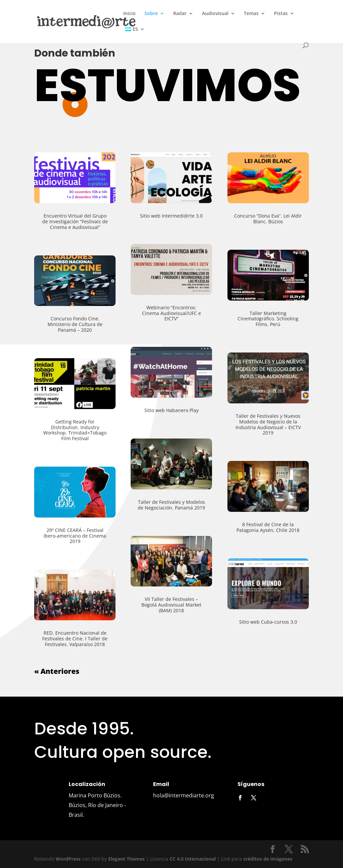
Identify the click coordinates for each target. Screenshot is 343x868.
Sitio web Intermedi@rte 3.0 (139, 216)
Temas (251, 14)
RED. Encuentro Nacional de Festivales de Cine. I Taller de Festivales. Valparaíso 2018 (42, 639)
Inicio (129, 14)
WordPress (68, 859)
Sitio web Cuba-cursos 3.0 (235, 622)
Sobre (151, 14)
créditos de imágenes (268, 859)
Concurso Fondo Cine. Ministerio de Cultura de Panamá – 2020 (42, 324)
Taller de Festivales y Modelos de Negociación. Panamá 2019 (139, 505)
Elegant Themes (126, 859)
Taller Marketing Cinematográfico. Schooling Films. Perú (235, 319)
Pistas (281, 14)
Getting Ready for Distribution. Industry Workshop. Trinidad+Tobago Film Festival (42, 430)
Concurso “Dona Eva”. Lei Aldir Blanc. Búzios (235, 219)
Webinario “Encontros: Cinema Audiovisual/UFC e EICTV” (139, 313)
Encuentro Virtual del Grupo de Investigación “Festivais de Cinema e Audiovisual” (42, 221)
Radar (180, 14)
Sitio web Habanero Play (139, 410)
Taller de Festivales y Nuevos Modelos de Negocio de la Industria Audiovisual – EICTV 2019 (235, 424)
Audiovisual (215, 14)
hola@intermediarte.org (184, 795)
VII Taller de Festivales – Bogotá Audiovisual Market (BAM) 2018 (139, 605)
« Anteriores (24, 671)
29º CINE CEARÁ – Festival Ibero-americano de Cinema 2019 (42, 536)
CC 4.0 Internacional (193, 859)
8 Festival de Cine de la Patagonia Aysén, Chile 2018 (235, 527)
